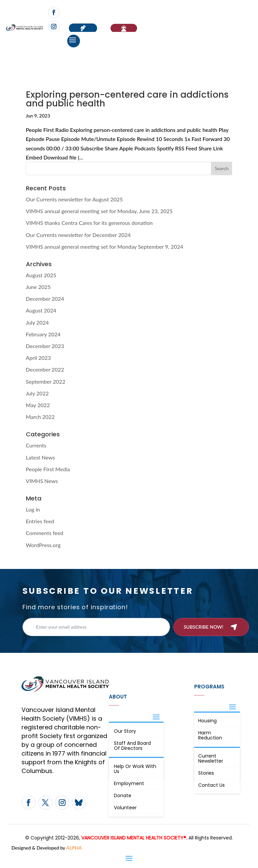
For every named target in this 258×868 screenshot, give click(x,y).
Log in (33, 509)
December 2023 (45, 346)
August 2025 (41, 275)
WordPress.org (43, 545)
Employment (129, 783)
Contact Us (211, 785)
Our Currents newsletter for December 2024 (78, 235)
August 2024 (41, 310)
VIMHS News (42, 481)
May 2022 (38, 405)
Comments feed (45, 533)
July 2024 (37, 322)
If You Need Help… (124, 28)
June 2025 (38, 287)
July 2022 (37, 393)
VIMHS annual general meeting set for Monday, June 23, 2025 (99, 211)
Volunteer (125, 808)
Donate (123, 795)
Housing (207, 721)
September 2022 (46, 381)
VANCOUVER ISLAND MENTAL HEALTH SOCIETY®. (134, 838)
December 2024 (45, 299)
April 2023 (38, 358)
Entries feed (40, 521)
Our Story (125, 731)
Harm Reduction (210, 735)
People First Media (48, 469)
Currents (36, 445)
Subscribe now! (204, 627)
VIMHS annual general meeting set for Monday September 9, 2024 (105, 247)
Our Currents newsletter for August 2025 (74, 199)
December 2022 (45, 369)
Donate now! (83, 28)
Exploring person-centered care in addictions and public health (127, 99)
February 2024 (43, 334)
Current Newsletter (211, 758)
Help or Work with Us (135, 769)
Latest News (40, 457)
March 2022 (40, 417)
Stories (206, 773)
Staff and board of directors (132, 746)
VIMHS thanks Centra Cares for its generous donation (89, 223)
